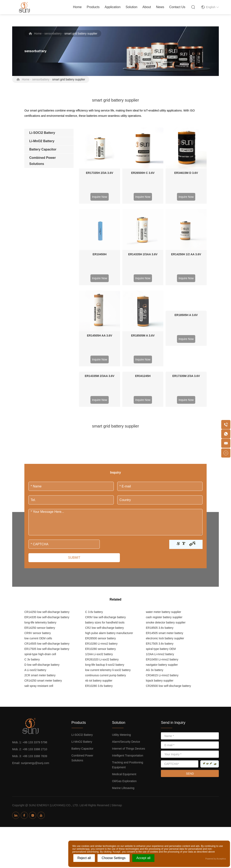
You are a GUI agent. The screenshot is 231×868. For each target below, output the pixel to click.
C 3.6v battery (94, 530)
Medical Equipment (124, 692)
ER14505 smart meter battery (165, 551)
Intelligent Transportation (128, 674)
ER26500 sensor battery (100, 556)
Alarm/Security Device (126, 660)
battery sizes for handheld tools (105, 541)
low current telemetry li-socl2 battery (108, 588)
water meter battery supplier (164, 530)
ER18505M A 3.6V (143, 254)
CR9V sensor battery (38, 551)
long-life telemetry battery (40, 541)
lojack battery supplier (160, 599)
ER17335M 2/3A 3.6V (186, 294)
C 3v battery (32, 578)
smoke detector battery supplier (166, 541)
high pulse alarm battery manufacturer (109, 551)
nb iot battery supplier (99, 599)
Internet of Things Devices (129, 667)
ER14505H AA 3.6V (100, 254)
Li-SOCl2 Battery (82, 653)
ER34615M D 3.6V (186, 173)
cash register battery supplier (164, 535)
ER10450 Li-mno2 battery (162, 578)
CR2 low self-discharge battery (105, 546)
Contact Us (177, 7)
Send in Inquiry (173, 641)
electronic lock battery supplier (165, 556)
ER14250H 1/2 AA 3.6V (186, 213)
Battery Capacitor (82, 667)
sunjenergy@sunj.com (35, 681)
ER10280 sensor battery (100, 567)
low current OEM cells (38, 556)
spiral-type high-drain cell (40, 572)
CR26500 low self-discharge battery (168, 604)
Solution (131, 7)
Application (113, 7)
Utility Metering (122, 653)
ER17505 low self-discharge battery (47, 567)
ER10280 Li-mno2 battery (101, 562)
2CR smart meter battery (40, 593)
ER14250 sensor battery (40, 546)
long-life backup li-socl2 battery (105, 583)
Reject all (84, 858)
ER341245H (143, 294)
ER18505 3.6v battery (160, 546)
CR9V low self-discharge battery (105, 535)
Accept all (143, 858)
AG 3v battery (155, 588)
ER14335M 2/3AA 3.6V (100, 294)
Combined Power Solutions (82, 676)
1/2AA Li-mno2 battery (160, 572)
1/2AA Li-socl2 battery (99, 572)
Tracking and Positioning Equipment (128, 683)
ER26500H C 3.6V (143, 173)
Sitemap (117, 723)
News (160, 7)
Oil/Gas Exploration (124, 699)
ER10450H (100, 213)
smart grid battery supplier (81, 34)
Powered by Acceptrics (216, 859)
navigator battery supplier (162, 583)
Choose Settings (113, 858)
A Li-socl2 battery (35, 588)
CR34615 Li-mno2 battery (162, 593)
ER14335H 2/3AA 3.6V (143, 213)
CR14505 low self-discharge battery (47, 562)
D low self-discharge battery (42, 583)
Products (93, 7)
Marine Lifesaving (123, 706)
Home (77, 7)
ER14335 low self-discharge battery (47, 535)
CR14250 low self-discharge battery (47, 530)
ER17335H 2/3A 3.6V (100, 173)
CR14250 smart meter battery (43, 599)
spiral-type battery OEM (161, 567)
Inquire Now (100, 197)
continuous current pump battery (106, 593)
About (147, 7)
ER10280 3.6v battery (99, 604)
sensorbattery (53, 34)
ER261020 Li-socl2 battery (102, 578)
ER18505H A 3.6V (186, 254)
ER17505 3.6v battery (160, 562)
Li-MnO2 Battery (82, 660)
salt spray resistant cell (39, 604)
